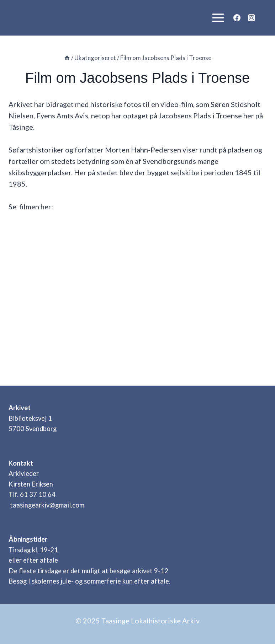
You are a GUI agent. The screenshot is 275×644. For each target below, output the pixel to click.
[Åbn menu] (216, 18)
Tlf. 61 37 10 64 (32, 494)
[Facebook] (237, 18)
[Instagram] (252, 18)
